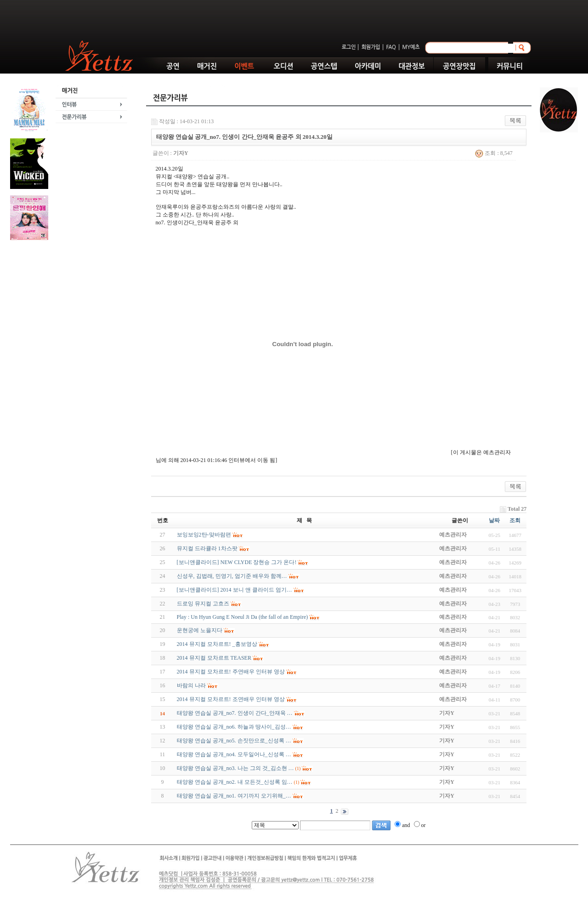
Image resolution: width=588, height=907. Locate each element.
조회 (515, 520)
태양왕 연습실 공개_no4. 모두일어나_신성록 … (234, 754)
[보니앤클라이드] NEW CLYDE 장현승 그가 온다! (237, 562)
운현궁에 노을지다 (200, 630)
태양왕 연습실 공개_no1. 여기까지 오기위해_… (234, 796)
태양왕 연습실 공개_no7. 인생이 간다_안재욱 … (235, 713)
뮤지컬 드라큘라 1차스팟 (207, 548)
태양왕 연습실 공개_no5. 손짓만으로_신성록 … (234, 741)
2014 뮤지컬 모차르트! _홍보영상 (217, 644)
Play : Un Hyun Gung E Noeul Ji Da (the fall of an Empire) (243, 617)
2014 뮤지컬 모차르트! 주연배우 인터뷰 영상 (231, 672)
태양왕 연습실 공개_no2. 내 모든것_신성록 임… (235, 782)
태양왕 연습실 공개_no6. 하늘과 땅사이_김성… (234, 727)
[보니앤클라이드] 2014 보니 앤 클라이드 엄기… (235, 590)
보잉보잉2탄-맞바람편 (204, 535)
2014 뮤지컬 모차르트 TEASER (214, 658)
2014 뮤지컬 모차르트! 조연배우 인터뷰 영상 (231, 699)
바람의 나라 (191, 685)
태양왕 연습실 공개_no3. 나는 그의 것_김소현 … (235, 768)
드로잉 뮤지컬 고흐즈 (203, 604)
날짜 (494, 520)
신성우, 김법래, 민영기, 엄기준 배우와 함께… (232, 576)
